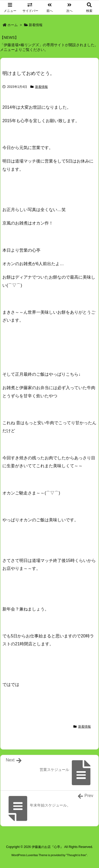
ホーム (13, 25)
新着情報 (36, 25)
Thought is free (76, 855)
